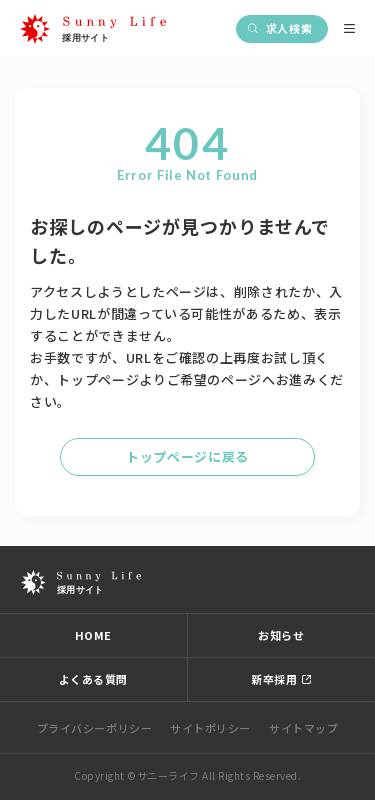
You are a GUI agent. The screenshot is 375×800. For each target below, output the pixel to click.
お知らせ (281, 635)
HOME (93, 635)
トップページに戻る (187, 456)
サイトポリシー (210, 728)
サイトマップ (303, 728)
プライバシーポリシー (95, 728)
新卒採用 (274, 679)
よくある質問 (93, 679)
